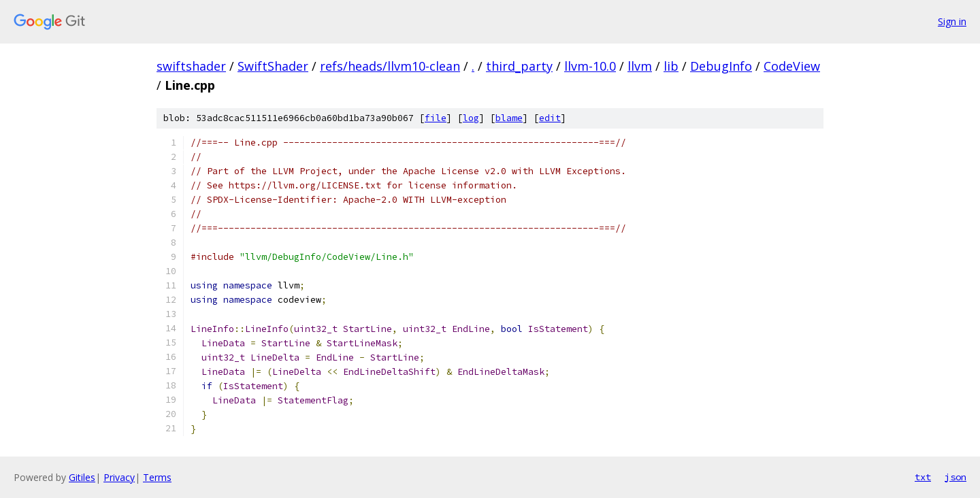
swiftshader (191, 66)
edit (550, 118)
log (471, 118)
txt (923, 477)
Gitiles (82, 477)
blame (509, 118)
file (436, 118)
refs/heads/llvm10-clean (390, 66)
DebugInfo (721, 66)
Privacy (119, 477)
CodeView (792, 66)
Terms (157, 477)
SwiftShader (273, 66)
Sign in (952, 21)
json (955, 477)
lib (671, 66)
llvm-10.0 (590, 66)
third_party (519, 66)
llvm (640, 66)
